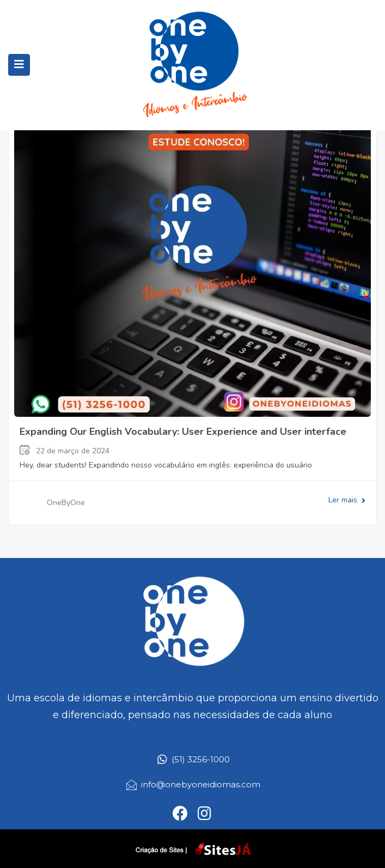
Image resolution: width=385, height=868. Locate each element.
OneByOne (66, 503)
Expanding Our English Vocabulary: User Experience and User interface (183, 432)
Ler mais (347, 500)
